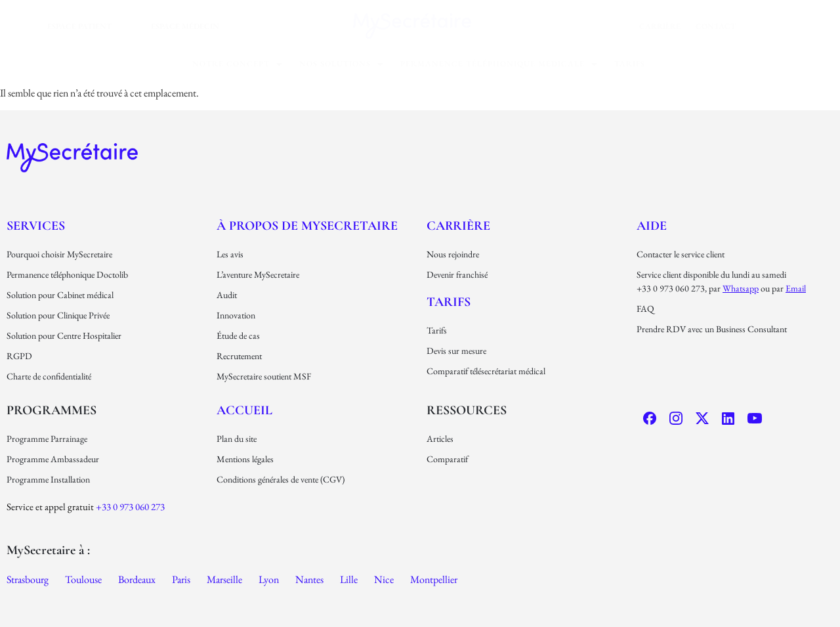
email (796, 288)
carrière (660, 26)
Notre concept (238, 64)
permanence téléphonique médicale (499, 64)
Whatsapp (741, 288)
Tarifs (630, 64)
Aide (652, 226)
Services (36, 226)
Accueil (244, 410)
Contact (716, 26)
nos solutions (342, 64)
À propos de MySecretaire (307, 226)
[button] (238, 64)
